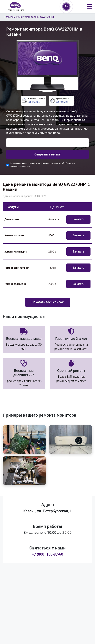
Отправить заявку (47, 154)
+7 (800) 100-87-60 (47, 554)
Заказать (78, 219)
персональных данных (20, 166)
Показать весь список (48, 302)
